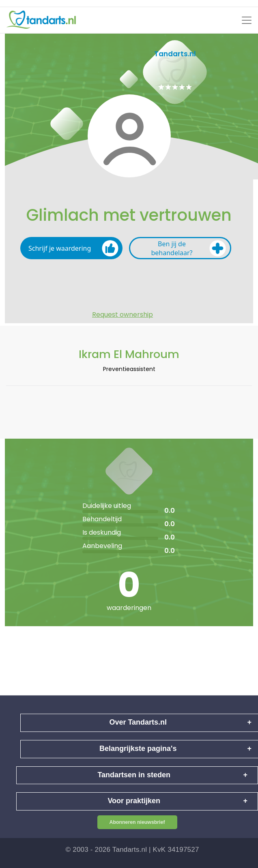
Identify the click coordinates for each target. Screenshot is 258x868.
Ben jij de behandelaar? (188, 248)
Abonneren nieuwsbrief (137, 822)
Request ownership (123, 315)
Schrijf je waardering (73, 248)
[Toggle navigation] (247, 20)
